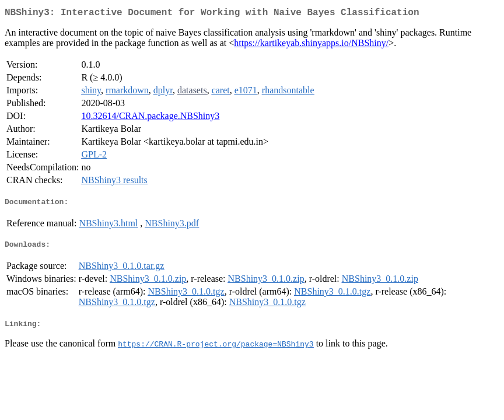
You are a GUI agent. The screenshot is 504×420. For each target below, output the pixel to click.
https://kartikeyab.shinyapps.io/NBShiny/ (311, 45)
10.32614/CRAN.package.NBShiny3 (150, 118)
